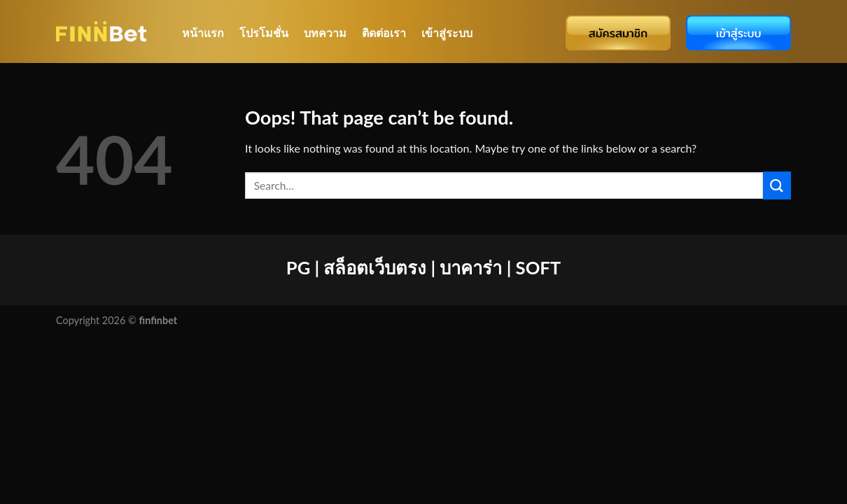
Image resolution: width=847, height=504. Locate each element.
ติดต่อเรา (384, 33)
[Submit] (777, 185)
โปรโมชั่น (264, 33)
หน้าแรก (203, 33)
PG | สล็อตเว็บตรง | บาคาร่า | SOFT (423, 267)
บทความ (325, 33)
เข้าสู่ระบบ (447, 33)
